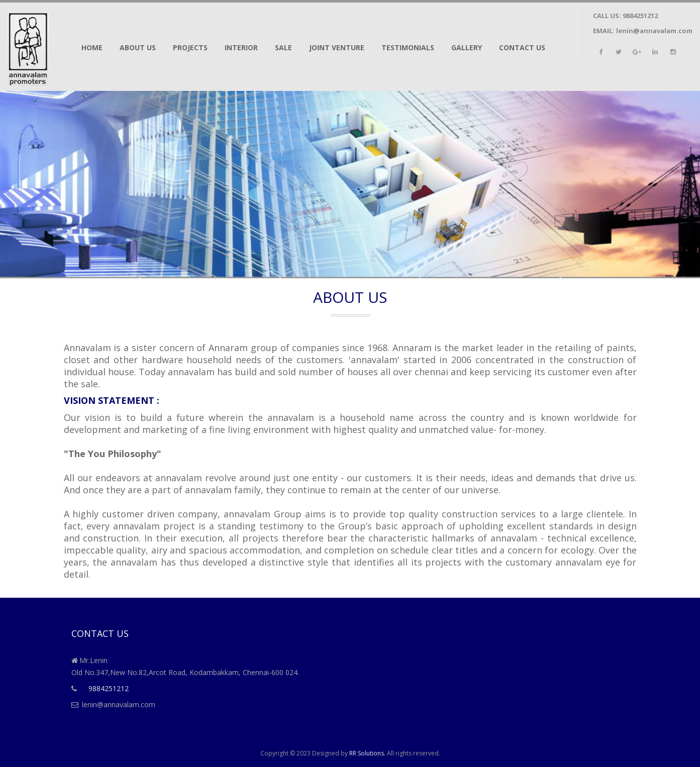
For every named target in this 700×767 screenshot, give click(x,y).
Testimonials (408, 47)
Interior (241, 47)
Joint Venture (337, 47)
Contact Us (522, 47)
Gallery (467, 47)
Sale (283, 47)
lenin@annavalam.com (654, 31)
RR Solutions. (367, 753)
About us (138, 47)
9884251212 (640, 16)
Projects (190, 47)
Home (92, 47)
